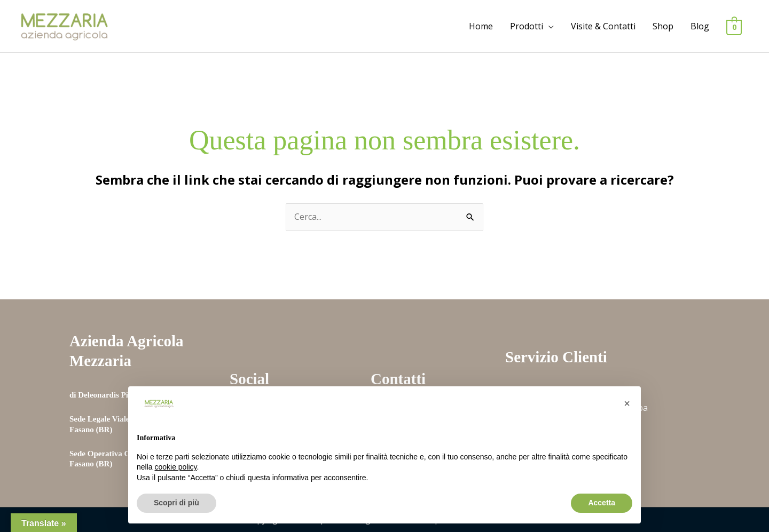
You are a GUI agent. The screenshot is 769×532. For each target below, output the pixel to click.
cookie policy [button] (175, 467)
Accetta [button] (602, 503)
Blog (700, 26)
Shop (663, 26)
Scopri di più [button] (176, 503)
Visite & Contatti (603, 26)
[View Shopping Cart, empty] (734, 27)
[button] (627, 403)
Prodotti (527, 26)
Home (481, 26)
